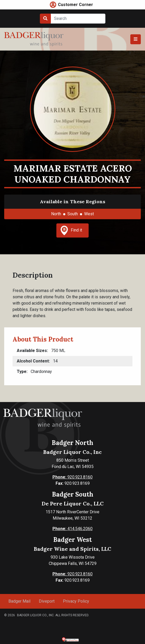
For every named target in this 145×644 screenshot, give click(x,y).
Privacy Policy (76, 601)
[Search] (78, 19)
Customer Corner (76, 5)
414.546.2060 (72, 529)
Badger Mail (19, 601)
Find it (71, 230)
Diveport (47, 601)
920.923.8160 (72, 477)
